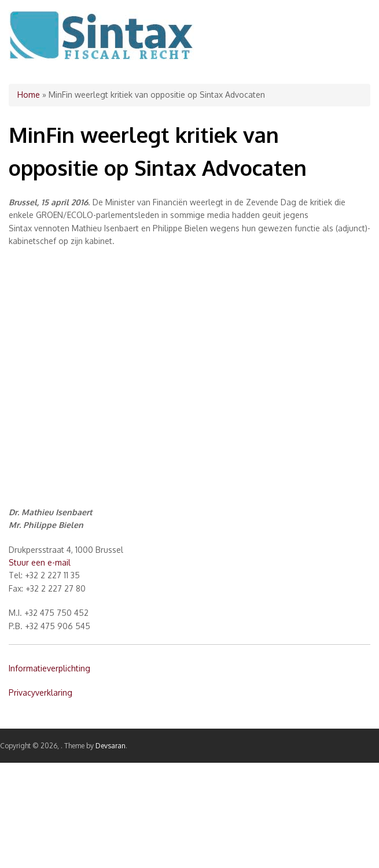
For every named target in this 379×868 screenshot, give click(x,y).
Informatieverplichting (49, 668)
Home (29, 95)
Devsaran (111, 746)
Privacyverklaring (41, 692)
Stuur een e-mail (40, 562)
